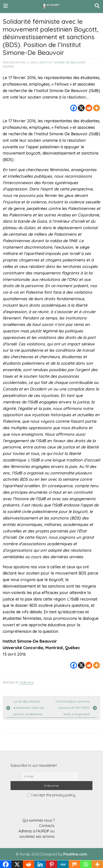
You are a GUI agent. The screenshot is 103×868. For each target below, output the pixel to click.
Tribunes (26, 682)
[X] (81, 108)
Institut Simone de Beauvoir (62, 62)
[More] (96, 108)
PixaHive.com (75, 854)
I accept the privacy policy (52, 795)
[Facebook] (74, 108)
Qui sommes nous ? (38, 820)
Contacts (47, 826)
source (9, 66)
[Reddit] (89, 108)
